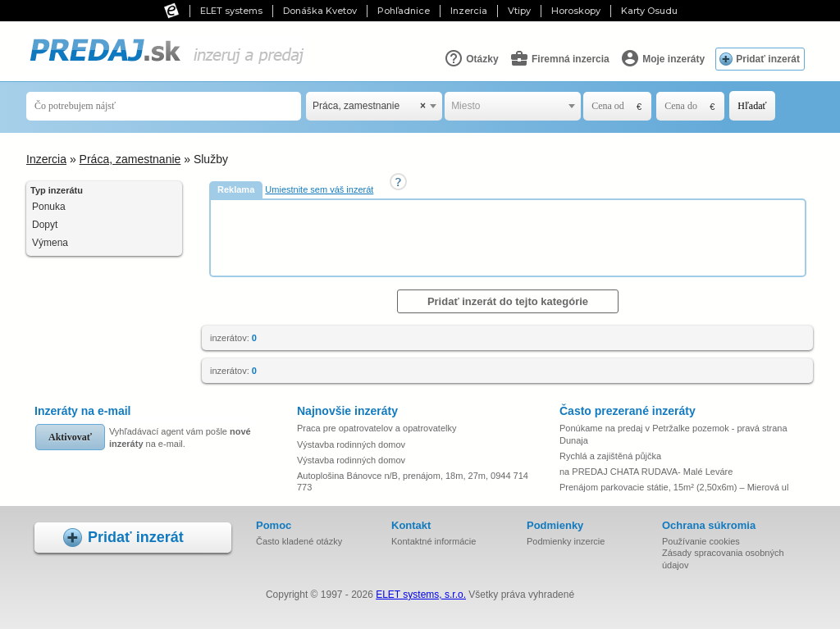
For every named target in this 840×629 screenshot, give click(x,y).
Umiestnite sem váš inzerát (319, 189)
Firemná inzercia (559, 58)
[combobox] (374, 106)
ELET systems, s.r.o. (421, 595)
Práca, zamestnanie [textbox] (369, 106)
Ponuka (49, 207)
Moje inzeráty (662, 58)
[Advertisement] (509, 237)
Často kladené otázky (299, 541)
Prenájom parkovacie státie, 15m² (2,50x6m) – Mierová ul (674, 487)
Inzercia (469, 11)
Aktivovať (70, 437)
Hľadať (752, 106)
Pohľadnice (404, 11)
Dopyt (45, 225)
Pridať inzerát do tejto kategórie (508, 301)
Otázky (471, 58)
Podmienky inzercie (566, 541)
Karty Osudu (649, 11)
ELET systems (231, 11)
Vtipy (519, 11)
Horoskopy (576, 11)
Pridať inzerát (768, 59)
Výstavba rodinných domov (351, 444)
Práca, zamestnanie (130, 159)
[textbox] (513, 106)
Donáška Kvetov (320, 11)
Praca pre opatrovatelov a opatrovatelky (377, 428)
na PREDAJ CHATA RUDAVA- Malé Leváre (646, 472)
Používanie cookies (701, 541)
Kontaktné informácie (434, 541)
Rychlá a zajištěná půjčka (610, 456)
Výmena (50, 243)
